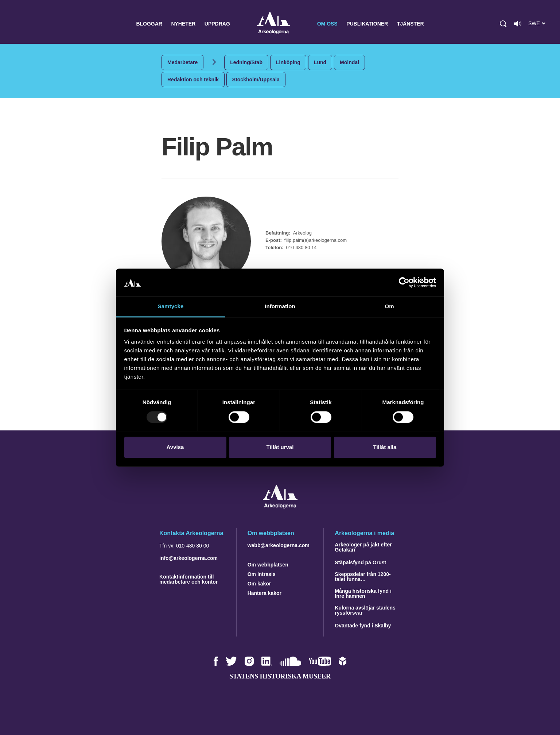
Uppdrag (217, 24)
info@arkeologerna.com (188, 558)
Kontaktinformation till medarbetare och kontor (188, 579)
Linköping (288, 62)
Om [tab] (389, 307)
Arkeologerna (273, 24)
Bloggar (149, 24)
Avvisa (175, 447)
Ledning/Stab (246, 62)
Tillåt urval (280, 447)
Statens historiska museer (280, 676)
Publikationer (367, 24)
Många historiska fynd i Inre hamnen (363, 593)
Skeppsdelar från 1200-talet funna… (363, 577)
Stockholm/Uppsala (256, 80)
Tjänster (411, 24)
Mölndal (349, 62)
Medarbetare (182, 62)
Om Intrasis (262, 574)
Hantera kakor (265, 593)
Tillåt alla (385, 447)
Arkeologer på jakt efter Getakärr (363, 547)
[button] (503, 24)
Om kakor (259, 584)
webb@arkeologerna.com (279, 545)
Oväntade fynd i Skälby (363, 626)
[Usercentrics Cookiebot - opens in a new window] (404, 282)
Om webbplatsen (268, 565)
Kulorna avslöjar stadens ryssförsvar (365, 610)
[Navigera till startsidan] (280, 506)
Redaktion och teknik (193, 80)
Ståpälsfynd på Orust (360, 562)
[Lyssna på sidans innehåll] (518, 24)
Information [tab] (280, 307)
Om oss (327, 24)
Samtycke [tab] (171, 307)
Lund (320, 62)
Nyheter (183, 24)
